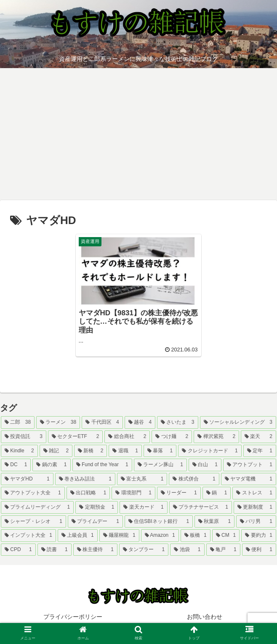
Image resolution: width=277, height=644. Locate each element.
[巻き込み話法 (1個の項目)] (85, 479)
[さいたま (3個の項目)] (177, 422)
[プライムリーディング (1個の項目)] (37, 507)
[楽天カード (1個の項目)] (143, 507)
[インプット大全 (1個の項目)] (28, 536)
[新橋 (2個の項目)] (91, 451)
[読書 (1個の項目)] (55, 550)
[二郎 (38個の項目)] (18, 422)
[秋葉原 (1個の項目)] (214, 522)
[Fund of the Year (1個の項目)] (102, 465)
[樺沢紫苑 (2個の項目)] (216, 437)
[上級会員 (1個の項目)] (78, 536)
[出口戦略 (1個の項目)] (88, 493)
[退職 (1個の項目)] (125, 451)
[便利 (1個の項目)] (259, 550)
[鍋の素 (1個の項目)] (51, 465)
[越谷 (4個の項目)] (140, 422)
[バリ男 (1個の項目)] (256, 522)
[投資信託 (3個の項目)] (24, 437)
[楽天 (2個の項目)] (258, 437)
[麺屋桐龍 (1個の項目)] (119, 536)
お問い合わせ (205, 617)
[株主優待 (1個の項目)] (95, 550)
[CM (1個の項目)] (226, 536)
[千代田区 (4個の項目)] (102, 422)
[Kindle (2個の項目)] (19, 451)
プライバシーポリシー (73, 617)
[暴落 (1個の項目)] (160, 451)
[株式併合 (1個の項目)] (194, 479)
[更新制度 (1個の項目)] (255, 507)
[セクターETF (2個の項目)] (76, 437)
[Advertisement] (138, 137)
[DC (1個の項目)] (16, 465)
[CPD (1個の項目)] (18, 550)
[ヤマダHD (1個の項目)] (27, 479)
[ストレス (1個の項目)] (254, 493)
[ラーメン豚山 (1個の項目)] (160, 465)
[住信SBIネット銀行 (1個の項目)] (159, 522)
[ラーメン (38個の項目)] (58, 422)
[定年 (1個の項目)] (260, 451)
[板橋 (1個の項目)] (196, 536)
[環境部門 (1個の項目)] (133, 493)
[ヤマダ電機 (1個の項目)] (249, 479)
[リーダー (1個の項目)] (179, 493)
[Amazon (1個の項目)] (160, 536)
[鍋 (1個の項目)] (217, 493)
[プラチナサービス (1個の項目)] (201, 507)
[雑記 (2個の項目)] (56, 451)
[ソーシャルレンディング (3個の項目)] (238, 422)
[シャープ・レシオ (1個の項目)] (33, 522)
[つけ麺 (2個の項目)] (172, 437)
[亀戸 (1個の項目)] (223, 550)
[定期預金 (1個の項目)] (97, 507)
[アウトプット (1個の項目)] (250, 465)
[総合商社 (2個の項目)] (127, 437)
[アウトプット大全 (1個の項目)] (33, 493)
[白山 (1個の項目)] (205, 465)
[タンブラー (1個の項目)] (144, 550)
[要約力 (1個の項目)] (259, 536)
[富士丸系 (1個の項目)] (142, 479)
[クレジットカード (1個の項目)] (210, 451)
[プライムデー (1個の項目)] (95, 522)
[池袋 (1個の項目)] (187, 550)
